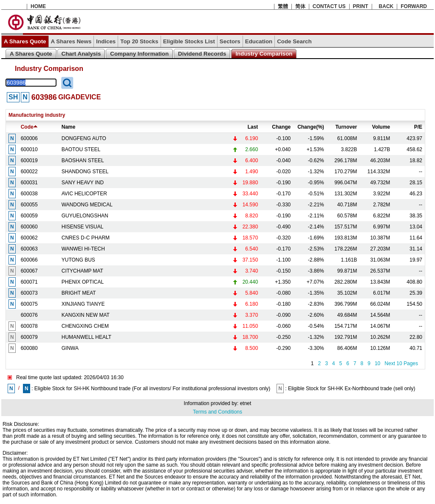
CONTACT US (329, 6)
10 (377, 363)
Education (259, 41)
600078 (29, 326)
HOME (38, 6)
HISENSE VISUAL (83, 227)
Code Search (294, 41)
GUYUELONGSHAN (85, 216)
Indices (106, 41)
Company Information (139, 54)
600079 (29, 337)
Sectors (230, 41)
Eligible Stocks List (189, 41)
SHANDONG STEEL (85, 172)
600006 (29, 138)
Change (281, 127)
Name (69, 127)
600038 (29, 194)
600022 (29, 172)
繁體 (283, 6)
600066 (29, 260)
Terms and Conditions (217, 412)
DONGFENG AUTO (84, 138)
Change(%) (311, 127)
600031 (29, 183)
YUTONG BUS (78, 260)
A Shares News (71, 41)
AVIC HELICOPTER (84, 194)
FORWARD (414, 6)
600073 (29, 293)
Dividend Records (202, 54)
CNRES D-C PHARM (86, 238)
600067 (29, 271)
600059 (29, 216)
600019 (29, 160)
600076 (29, 315)
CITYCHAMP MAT (82, 271)
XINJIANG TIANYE (83, 304)
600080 (29, 348)
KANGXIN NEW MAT (86, 315)
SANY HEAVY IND (83, 183)
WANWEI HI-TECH (83, 249)
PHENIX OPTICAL (83, 282)
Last (253, 127)
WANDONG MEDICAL (87, 205)
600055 (29, 205)
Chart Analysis (81, 54)
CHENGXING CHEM (85, 326)
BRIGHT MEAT (79, 293)
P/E (418, 127)
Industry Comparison (264, 54)
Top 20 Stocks (139, 41)
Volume (381, 127)
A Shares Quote (25, 41)
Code (29, 127)
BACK (386, 6)
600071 (29, 282)
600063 (29, 249)
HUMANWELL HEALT (86, 337)
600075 (29, 304)
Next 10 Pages (401, 363)
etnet (246, 403)
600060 (29, 227)
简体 (300, 6)
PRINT (361, 6)
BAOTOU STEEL (81, 149)
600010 (29, 149)
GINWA (70, 348)
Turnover (346, 127)
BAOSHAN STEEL (83, 160)
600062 (29, 238)
